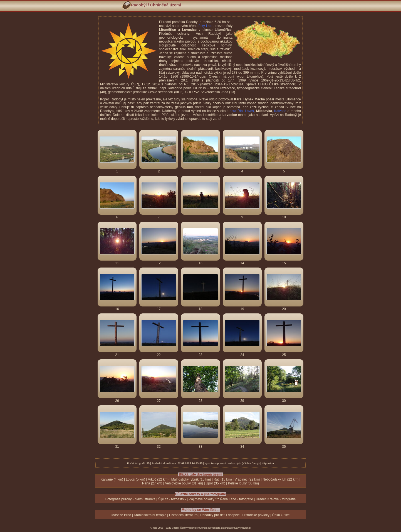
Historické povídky (256, 515)
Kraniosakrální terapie (150, 515)
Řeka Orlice (281, 515)
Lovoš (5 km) (136, 479)
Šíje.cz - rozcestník (172, 499)
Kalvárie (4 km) (112, 479)
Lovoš (249, 111)
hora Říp (236, 111)
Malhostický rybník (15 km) (191, 479)
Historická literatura (183, 515)
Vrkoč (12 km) (158, 479)
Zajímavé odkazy (202, 499)
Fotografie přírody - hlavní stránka (130, 499)
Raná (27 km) (152, 483)
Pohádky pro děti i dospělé (220, 515)
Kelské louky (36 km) (243, 483)
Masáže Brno (121, 515)
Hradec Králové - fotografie (276, 499)
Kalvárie (280, 111)
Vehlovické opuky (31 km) (184, 483)
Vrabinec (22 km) (247, 479)
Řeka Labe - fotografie (237, 499)
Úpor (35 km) (216, 483)
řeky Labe (206, 26)
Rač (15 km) (223, 479)
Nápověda (268, 463)
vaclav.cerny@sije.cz (199, 528)
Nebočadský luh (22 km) (280, 479)
